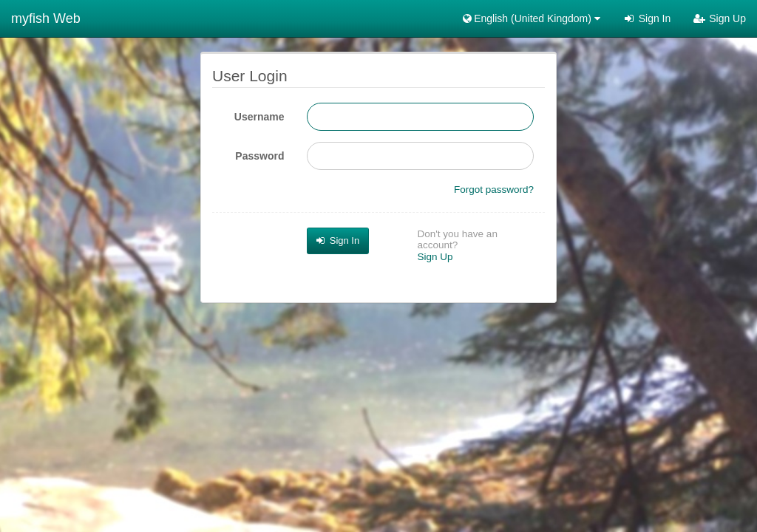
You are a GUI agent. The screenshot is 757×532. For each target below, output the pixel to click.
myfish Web (46, 18)
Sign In (646, 18)
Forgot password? (494, 190)
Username (259, 117)
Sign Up (719, 18)
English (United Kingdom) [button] (530, 18)
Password (259, 156)
